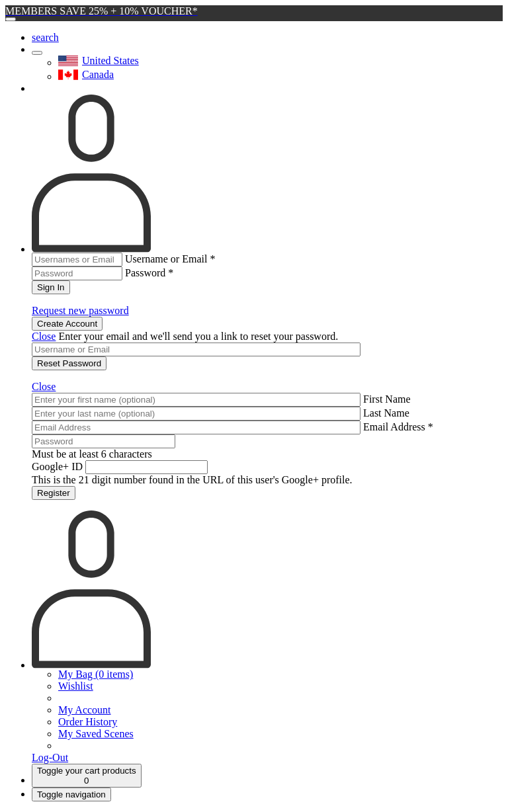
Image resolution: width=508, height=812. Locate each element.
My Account (85, 710)
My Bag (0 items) (96, 674)
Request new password (80, 310)
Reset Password (69, 363)
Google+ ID (57, 467)
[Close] (11, 19)
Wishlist (76, 686)
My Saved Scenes (96, 734)
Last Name (386, 413)
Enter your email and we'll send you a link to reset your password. (198, 336)
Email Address (398, 427)
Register (54, 493)
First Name (387, 399)
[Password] (104, 441)
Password (149, 273)
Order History (88, 722)
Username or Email (170, 259)
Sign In (51, 287)
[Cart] (87, 776)
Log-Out (50, 757)
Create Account (67, 324)
